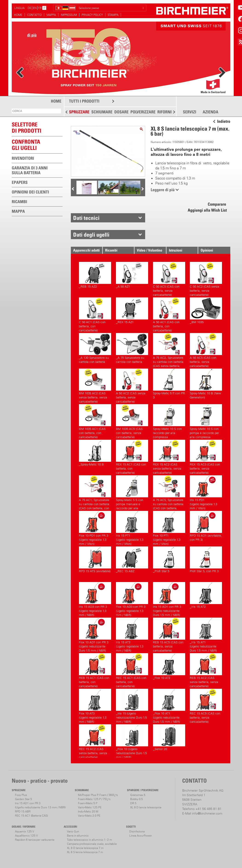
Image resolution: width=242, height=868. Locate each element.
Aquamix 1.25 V (24, 831)
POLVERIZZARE (143, 112)
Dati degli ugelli (91, 235)
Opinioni (207, 250)
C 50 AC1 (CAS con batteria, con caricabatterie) (95, 314)
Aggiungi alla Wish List (207, 210)
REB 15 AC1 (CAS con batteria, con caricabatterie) (95, 670)
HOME (18, 15)
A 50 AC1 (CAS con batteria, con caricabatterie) (169, 314)
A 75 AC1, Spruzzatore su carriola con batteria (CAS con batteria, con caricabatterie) (95, 492)
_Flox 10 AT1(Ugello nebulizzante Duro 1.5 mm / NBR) (169, 705)
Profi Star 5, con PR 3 (206, 560)
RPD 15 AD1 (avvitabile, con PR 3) (206, 526)
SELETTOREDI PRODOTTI (27, 127)
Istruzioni (176, 250)
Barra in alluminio (78, 836)
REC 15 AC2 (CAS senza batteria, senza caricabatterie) (95, 741)
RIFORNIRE (167, 112)
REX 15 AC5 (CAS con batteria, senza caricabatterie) (206, 456)
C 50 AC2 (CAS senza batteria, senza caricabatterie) (206, 279)
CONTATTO (34, 15)
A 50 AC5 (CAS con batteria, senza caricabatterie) (206, 350)
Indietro (224, 121)
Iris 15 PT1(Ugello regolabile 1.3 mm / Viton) (132, 528)
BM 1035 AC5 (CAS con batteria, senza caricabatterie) (132, 421)
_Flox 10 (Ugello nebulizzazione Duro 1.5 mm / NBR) (132, 741)
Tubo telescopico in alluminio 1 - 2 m (89, 840)
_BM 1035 (206, 311)
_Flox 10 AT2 (169, 666)
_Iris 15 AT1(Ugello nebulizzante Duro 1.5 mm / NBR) (206, 634)
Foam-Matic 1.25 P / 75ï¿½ (94, 799)
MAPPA (51, 15)
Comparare (217, 204)
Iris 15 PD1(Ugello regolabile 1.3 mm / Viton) (206, 492)
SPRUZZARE (79, 112)
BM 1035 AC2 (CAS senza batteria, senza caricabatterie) (95, 385)
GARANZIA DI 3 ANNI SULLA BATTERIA (30, 170)
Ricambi (111, 250)
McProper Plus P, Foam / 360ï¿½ (98, 795)
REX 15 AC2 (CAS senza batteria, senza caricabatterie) (169, 456)
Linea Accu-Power (141, 836)
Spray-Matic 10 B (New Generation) (206, 384)
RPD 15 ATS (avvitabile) (95, 560)
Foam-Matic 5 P (88, 803)
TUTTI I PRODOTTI (84, 101)
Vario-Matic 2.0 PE (89, 816)
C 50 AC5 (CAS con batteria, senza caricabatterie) (169, 279)
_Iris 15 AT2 (206, 595)
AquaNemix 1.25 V (26, 836)
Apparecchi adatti (86, 250)
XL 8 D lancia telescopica (146, 807)
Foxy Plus (21, 795)
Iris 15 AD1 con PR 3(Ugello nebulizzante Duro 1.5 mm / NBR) (169, 599)
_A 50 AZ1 (132, 275)
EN (35, 8)
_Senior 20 (169, 738)
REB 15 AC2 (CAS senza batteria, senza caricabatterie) (206, 670)
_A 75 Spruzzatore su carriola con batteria (132, 348)
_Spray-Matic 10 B (95, 453)
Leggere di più (163, 190)
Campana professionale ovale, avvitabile (92, 844)
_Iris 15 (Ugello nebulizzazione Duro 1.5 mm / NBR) (132, 705)
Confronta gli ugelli (26, 145)
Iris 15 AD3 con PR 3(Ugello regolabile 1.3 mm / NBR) (95, 599)
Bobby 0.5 (137, 799)
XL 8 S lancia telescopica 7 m (85, 852)
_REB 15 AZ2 (95, 275)
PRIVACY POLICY (92, 15)
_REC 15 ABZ (132, 560)
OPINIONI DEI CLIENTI (30, 192)
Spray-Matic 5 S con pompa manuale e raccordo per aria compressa (132, 492)
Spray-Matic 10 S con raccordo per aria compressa (169, 421)
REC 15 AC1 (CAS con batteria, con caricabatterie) (132, 670)
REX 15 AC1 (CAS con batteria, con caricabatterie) (132, 456)
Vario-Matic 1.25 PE (90, 807)
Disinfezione (137, 831)
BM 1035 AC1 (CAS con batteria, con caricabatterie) (95, 421)
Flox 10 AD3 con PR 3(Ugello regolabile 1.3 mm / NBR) (132, 599)
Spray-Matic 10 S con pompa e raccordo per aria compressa (206, 421)
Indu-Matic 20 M (88, 811)
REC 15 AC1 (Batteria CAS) (31, 816)
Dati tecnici (86, 218)
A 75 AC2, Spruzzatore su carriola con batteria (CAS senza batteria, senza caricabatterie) (169, 350)
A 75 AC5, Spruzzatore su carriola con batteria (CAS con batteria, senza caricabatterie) (169, 492)
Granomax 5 (138, 795)
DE (29, 8)
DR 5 (133, 803)
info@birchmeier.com (207, 813)
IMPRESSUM (69, 15)
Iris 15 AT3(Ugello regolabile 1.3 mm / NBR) (132, 634)
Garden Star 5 (23, 799)
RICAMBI (19, 202)
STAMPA (113, 15)
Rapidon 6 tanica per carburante (35, 840)
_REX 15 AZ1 (132, 311)
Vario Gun (73, 831)
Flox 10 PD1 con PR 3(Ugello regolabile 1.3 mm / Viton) (95, 528)
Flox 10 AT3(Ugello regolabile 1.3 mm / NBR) (95, 705)
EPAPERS (20, 182)
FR (40, 8)
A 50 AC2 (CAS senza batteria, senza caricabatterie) (132, 385)
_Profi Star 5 (169, 560)
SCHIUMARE (102, 112)
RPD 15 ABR (23, 811)
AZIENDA (210, 112)
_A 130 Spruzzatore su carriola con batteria (95, 348)
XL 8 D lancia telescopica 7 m (85, 848)
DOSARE (121, 112)
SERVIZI (190, 112)
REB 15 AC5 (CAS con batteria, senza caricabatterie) (169, 634)
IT (44, 8)
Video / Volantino (150, 250)
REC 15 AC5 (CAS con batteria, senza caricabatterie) (206, 705)
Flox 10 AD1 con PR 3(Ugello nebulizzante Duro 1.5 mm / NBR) (95, 634)
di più (32, 35)
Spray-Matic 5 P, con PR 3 (169, 384)
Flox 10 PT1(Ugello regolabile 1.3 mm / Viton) (169, 528)
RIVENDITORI (23, 158)
